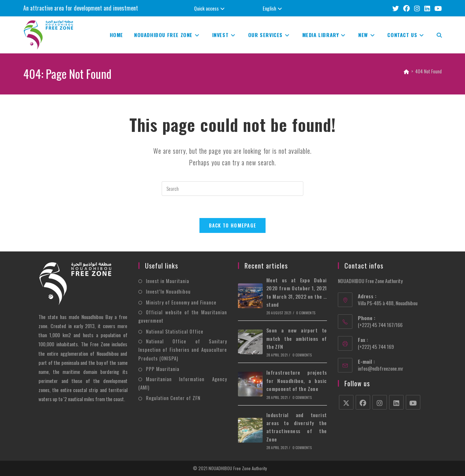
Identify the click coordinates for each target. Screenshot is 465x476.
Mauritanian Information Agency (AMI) (183, 383)
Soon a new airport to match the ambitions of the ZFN (297, 338)
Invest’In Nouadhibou (168, 291)
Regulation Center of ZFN (173, 398)
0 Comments (306, 313)
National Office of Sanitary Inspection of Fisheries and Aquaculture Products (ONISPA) (183, 350)
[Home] (406, 71)
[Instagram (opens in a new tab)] (417, 8)
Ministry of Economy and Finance (181, 302)
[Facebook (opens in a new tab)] (407, 8)
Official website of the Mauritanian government (183, 316)
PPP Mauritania (163, 369)
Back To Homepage (233, 225)
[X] (346, 402)
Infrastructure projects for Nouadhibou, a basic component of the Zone (297, 381)
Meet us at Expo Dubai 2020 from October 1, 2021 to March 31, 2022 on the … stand (297, 292)
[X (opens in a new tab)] (396, 8)
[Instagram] (380, 402)
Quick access (210, 8)
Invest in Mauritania (168, 281)
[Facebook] (363, 402)
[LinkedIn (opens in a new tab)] (427, 8)
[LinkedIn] (396, 402)
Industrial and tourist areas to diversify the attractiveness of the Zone (297, 427)
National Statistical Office (175, 331)
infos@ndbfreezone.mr (381, 368)
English (273, 8)
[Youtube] (413, 402)
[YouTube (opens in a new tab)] (437, 8)
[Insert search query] (232, 189)
